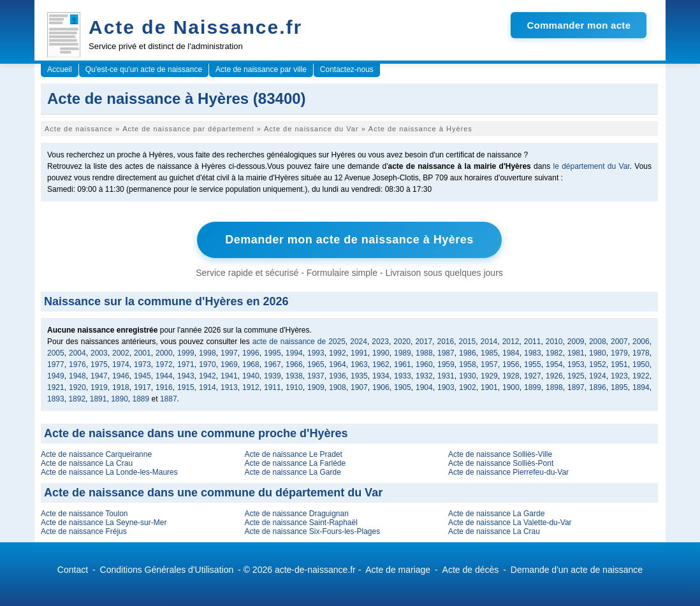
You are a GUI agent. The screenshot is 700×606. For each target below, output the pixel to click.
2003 (99, 353)
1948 (77, 376)
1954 (554, 364)
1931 (446, 376)
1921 (56, 387)
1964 (338, 364)
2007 (619, 342)
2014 (489, 342)
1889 (141, 399)
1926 (554, 376)
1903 (446, 387)
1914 (208, 387)
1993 (316, 353)
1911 (273, 387)
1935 (359, 376)
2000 (164, 353)
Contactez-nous (347, 69)
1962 (381, 364)
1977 (56, 364)
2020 (402, 342)
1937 (316, 376)
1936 (338, 376)
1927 (533, 376)
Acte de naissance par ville (261, 69)
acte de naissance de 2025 (299, 342)
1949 (56, 376)
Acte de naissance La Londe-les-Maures (109, 472)
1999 (186, 353)
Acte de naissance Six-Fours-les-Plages (312, 531)
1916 (164, 387)
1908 (338, 387)
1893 (56, 399)
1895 (619, 387)
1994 (294, 353)
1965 (316, 364)
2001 (142, 353)
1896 (598, 387)
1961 (403, 364)
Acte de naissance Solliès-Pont (501, 463)
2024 (359, 342)
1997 (229, 353)
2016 (445, 342)
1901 (489, 387)
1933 (403, 376)
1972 (164, 364)
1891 (98, 399)
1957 (489, 364)
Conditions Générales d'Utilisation (167, 570)
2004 (77, 353)
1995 (273, 353)
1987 (446, 353)
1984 (511, 353)
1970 (208, 364)
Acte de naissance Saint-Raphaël (301, 523)
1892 (77, 399)
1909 (316, 387)
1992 (338, 353)
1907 (359, 387)
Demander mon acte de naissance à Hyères (349, 240)
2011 (533, 342)
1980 (598, 353)
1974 (121, 364)
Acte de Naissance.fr (195, 27)
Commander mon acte (579, 25)
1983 (533, 353)
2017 (424, 342)
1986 (468, 353)
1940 (251, 376)
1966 (294, 364)
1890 (120, 399)
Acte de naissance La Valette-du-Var (510, 523)
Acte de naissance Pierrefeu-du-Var (508, 472)
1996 (251, 353)
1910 (294, 387)
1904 (424, 387)
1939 (273, 376)
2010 (554, 342)
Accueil (60, 69)
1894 (641, 387)
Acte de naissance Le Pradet (293, 454)
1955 (533, 364)
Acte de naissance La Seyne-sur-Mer (104, 523)
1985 (489, 353)
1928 (511, 376)
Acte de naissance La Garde (292, 472)
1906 (381, 387)
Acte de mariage (398, 570)
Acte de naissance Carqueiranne (96, 454)
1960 (424, 364)
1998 (208, 353)
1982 (554, 353)
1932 (424, 376)
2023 (380, 342)
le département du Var (591, 166)
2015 (468, 342)
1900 (511, 387)
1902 (468, 387)
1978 (641, 353)
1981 (576, 353)
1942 (208, 376)
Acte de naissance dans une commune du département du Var (213, 493)
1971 (186, 364)
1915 (186, 387)
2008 (598, 342)
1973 (142, 364)
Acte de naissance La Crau (87, 463)
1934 (381, 376)
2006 (641, 342)
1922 (641, 376)
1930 (468, 376)
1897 (576, 387)
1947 (99, 376)
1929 (489, 376)
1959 (446, 364)
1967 (273, 364)
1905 (403, 387)
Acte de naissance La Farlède (295, 463)
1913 (229, 387)
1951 (619, 364)
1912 (251, 387)
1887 (169, 399)
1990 (381, 353)
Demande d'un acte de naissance (577, 570)
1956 (511, 364)
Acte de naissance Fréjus (84, 531)
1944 (164, 376)
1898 (554, 387)
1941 (229, 376)
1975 (99, 364)
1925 (576, 376)
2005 (56, 353)
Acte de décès (471, 570)
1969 (229, 364)
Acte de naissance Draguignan (296, 514)
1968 (251, 364)
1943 (186, 376)
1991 (359, 353)
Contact (73, 570)
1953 (576, 364)
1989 (403, 353)
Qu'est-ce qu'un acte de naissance (144, 69)
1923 (619, 376)
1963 (359, 364)
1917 (142, 387)
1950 (641, 364)
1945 (142, 376)
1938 (294, 376)
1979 (619, 353)
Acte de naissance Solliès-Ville (500, 454)
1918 (121, 387)
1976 (77, 364)
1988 (424, 353)
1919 (99, 387)
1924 (598, 376)
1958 (468, 364)
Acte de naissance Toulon (84, 514)
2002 (121, 353)
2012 (511, 342)
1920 (77, 387)
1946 (121, 376)
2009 (576, 342)
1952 (598, 364)
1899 (533, 387)
